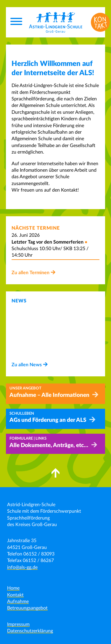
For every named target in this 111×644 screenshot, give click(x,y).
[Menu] (16, 22)
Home (13, 588)
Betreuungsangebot (27, 608)
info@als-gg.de (22, 567)
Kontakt (15, 595)
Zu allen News (27, 365)
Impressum (18, 624)
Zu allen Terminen (30, 273)
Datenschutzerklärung (30, 631)
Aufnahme (18, 602)
